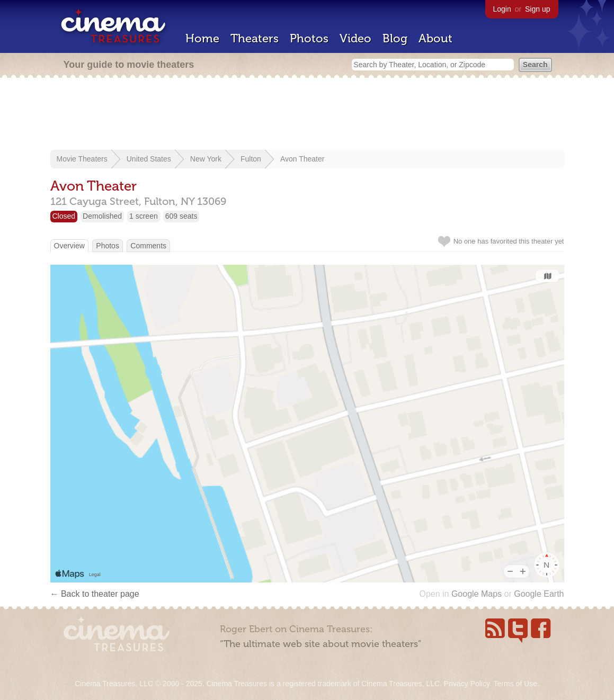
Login (502, 9)
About (435, 38)
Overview (69, 246)
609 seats (181, 216)
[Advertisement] (307, 115)
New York (206, 159)
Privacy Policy (467, 684)
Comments (148, 246)
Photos (309, 38)
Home (202, 38)
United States (149, 159)
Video (355, 38)
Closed (64, 216)
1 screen (144, 216)
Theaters (255, 38)
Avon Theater (302, 159)
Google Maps (477, 594)
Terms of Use (515, 684)
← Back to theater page (95, 594)
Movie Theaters (82, 159)
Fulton (251, 159)
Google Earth (539, 594)
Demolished (102, 216)
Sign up (537, 9)
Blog (395, 38)
